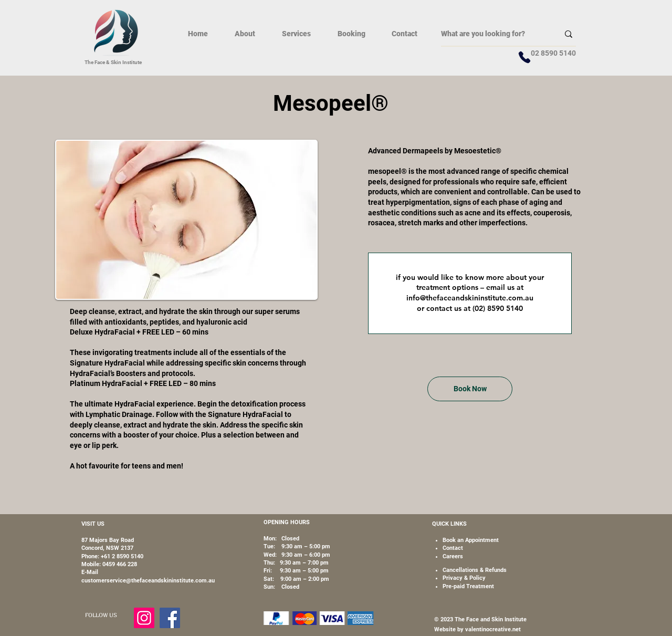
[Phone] (524, 57)
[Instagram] (144, 618)
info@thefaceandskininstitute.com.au (470, 298)
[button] (296, 34)
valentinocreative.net (492, 629)
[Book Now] (470, 389)
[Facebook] (170, 618)
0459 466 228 (120, 564)
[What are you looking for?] (492, 34)
